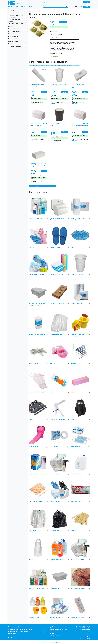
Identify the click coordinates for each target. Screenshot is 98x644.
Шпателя (74, 530)
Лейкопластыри (54, 447)
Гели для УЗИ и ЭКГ (77, 474)
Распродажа (77, 65)
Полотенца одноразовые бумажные (57, 219)
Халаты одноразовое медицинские (35, 531)
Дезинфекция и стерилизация (16, 24)
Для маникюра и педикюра (15, 46)
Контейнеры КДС (55, 588)
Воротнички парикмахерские (60, 65)
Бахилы (73, 247)
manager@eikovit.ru (85, 629)
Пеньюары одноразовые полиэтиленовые (57, 335)
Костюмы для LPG (34, 447)
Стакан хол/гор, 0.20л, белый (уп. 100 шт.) (59, 85)
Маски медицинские (13, 29)
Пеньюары (74, 419)
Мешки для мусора (55, 530)
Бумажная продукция (14, 34)
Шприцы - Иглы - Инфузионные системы (78, 364)
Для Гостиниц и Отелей (77, 559)
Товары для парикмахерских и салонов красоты (16, 16)
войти (86, 2)
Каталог (10, 7)
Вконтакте (12, 638)
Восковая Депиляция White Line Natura (37, 589)
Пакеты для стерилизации (57, 304)
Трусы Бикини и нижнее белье (37, 392)
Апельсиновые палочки (36, 501)
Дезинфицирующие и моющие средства (37, 219)
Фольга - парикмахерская (36, 474)
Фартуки (31, 559)
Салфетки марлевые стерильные (77, 502)
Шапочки (53, 363)
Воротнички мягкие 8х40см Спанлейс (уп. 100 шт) (38, 85)
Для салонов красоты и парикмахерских (37, 65)
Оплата (31, 7)
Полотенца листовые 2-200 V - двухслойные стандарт (39, 125)
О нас (17, 7)
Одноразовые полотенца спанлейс (78, 219)
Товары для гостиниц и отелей (16, 39)
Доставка (23, 7)
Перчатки (11, 26)
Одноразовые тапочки (56, 247)
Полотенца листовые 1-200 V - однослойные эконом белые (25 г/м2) (80, 125)
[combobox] (56, 6)
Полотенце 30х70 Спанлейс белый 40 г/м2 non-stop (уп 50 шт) (38, 165)
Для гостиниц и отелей (56, 474)
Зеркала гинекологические (58, 419)
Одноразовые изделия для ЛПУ (36, 275)
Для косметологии (70, 65)
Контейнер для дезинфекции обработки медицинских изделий (37, 305)
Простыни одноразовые (14, 31)
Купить (63, 22)
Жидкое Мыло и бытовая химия (57, 560)
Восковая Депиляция (13, 41)
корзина (86, 7)
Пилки (31, 419)
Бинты (52, 392)
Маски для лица (76, 447)
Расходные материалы (14, 13)
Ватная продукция (34, 363)
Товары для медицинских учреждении (14, 20)
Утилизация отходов (35, 617)
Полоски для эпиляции (77, 617)
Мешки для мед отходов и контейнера (78, 335)
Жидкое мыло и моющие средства (17, 44)
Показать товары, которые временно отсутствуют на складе (43, 186)
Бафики (73, 392)
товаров (78, 6)
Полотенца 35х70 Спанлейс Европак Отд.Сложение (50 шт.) (79, 86)
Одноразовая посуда (13, 36)
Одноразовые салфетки (78, 304)
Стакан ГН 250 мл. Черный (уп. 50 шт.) (59, 125)
